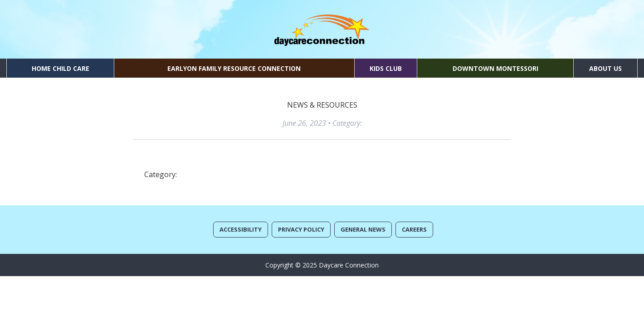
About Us (605, 68)
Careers (414, 229)
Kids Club (386, 68)
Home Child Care (61, 68)
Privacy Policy (301, 229)
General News (363, 229)
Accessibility (241, 229)
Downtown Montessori (495, 68)
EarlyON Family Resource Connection (234, 68)
